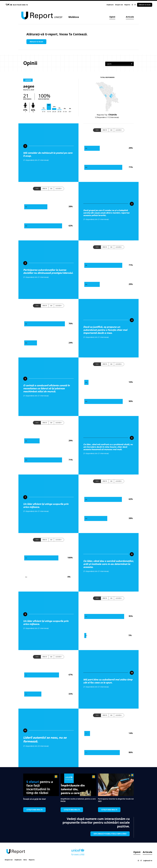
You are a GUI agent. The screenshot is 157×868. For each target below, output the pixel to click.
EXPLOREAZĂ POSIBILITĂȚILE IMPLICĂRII (110, 834)
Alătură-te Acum (145, 5)
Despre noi (119, 5)
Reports (127, 5)
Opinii (112, 17)
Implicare (110, 5)
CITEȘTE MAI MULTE (34, 810)
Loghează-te (148, 861)
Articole (130, 17)
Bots (25, 860)
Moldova (74, 17)
